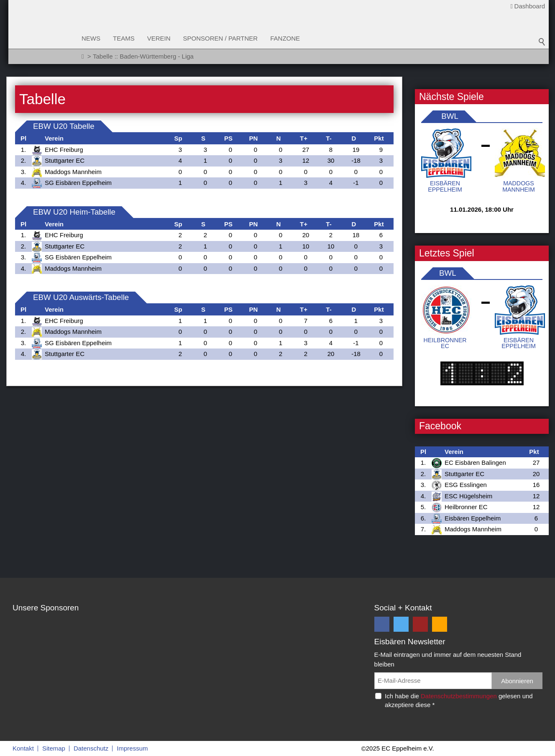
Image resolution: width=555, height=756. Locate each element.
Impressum (132, 748)
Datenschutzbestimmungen (459, 696)
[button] (382, 624)
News (91, 38)
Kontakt (23, 748)
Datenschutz (91, 748)
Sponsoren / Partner (221, 38)
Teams (124, 38)
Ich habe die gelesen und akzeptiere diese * (459, 700)
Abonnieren (517, 681)
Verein (159, 38)
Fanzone (285, 38)
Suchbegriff (542, 42)
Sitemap (54, 748)
